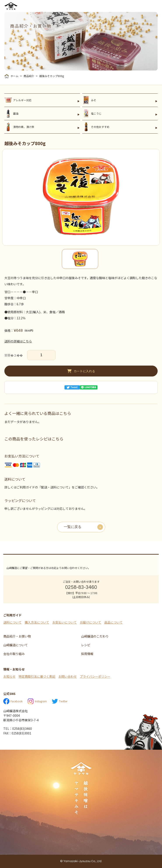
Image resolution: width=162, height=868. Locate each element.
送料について (12, 622)
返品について (113, 622)
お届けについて (91, 622)
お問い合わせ (68, 676)
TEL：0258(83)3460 (18, 729)
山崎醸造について (16, 645)
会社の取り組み (14, 654)
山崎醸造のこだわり (95, 636)
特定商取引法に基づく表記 (37, 676)
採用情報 (87, 654)
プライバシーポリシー (95, 676)
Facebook (13, 701)
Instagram (37, 701)
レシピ (86, 645)
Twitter (60, 701)
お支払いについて (64, 622)
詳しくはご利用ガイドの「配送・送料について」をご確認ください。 (52, 487)
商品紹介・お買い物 (17, 636)
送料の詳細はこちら (18, 341)
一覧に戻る (73, 527)
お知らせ (9, 676)
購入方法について (37, 622)
